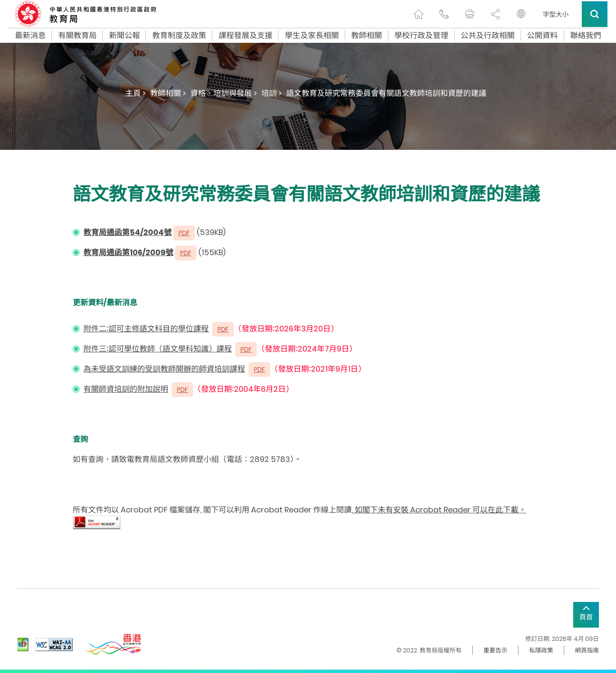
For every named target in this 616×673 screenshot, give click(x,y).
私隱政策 (541, 650)
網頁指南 (587, 650)
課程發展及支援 (246, 36)
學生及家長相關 (312, 36)
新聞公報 (124, 36)
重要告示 (495, 650)
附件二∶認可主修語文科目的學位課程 (146, 329)
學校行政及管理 (421, 36)
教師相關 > (168, 93)
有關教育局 (77, 36)
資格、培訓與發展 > (224, 93)
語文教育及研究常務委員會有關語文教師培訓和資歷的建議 (386, 93)
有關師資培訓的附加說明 (126, 389)
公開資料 (542, 36)
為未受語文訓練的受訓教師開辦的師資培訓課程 (164, 369)
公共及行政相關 (488, 36)
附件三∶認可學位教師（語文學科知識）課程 (158, 349)
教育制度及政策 (179, 36)
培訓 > (272, 93)
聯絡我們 (586, 36)
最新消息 (30, 36)
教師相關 (367, 36)
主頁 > (136, 93)
